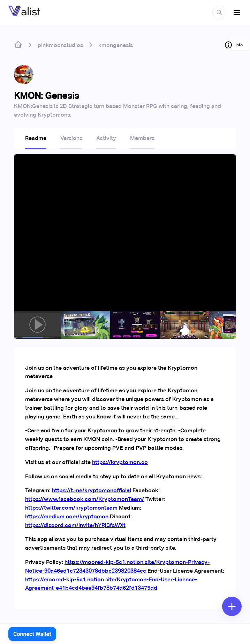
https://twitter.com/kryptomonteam (71, 508)
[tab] (36, 140)
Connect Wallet (32, 634)
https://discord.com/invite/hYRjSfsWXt (75, 525)
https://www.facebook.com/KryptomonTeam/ (85, 499)
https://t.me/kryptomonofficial (92, 490)
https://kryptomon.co (120, 462)
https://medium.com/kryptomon (67, 516)
